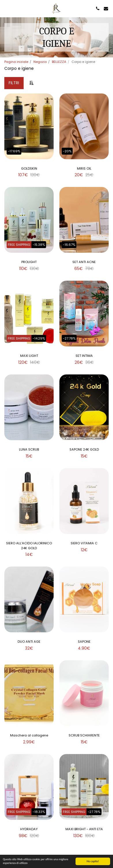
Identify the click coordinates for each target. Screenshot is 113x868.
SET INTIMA (84, 356)
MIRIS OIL (84, 168)
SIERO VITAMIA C (84, 543)
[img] (29, 126)
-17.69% (14, 151)
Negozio (40, 62)
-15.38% (39, 245)
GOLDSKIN (29, 168)
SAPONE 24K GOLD (84, 449)
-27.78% (69, 338)
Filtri (14, 83)
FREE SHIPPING (19, 245)
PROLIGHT (29, 262)
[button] (6, 8)
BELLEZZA (59, 62)
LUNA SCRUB (29, 449)
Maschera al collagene (29, 735)
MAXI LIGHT (29, 356)
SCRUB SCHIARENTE (84, 735)
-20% (67, 151)
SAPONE (84, 642)
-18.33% (39, 812)
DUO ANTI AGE (29, 642)
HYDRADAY (29, 829)
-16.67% (69, 245)
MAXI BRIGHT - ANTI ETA (84, 829)
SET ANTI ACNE (84, 262)
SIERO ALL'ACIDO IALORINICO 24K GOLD (29, 546)
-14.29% (39, 338)
